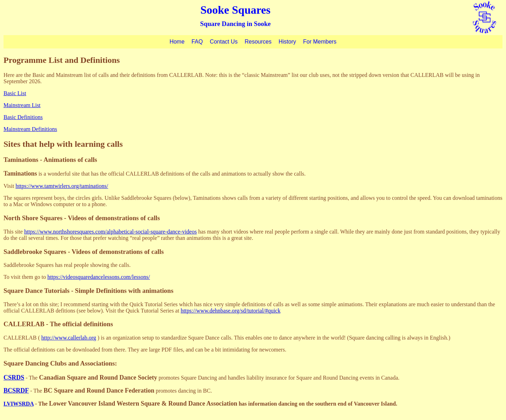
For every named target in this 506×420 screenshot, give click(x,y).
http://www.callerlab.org (69, 338)
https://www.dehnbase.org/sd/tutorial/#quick (231, 311)
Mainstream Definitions (30, 129)
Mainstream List (22, 105)
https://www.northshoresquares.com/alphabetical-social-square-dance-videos (111, 232)
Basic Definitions (23, 117)
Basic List (15, 93)
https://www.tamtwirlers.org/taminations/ (62, 186)
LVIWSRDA (19, 404)
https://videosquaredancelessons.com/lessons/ (99, 277)
